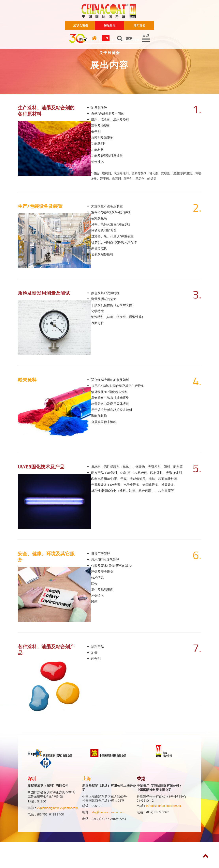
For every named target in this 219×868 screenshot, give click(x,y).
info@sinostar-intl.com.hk (163, 806)
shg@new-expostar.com (108, 812)
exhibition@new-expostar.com (58, 808)
